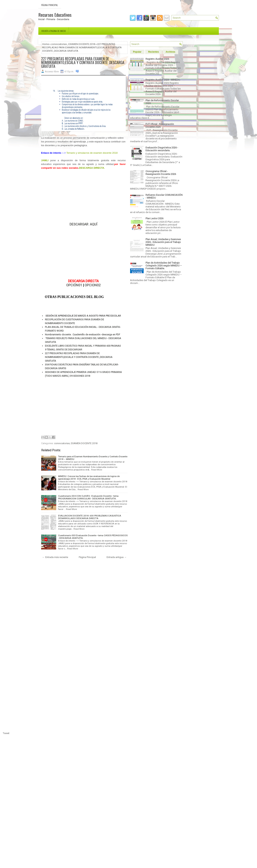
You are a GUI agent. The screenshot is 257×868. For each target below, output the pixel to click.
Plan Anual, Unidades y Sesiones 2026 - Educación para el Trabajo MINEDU (163, 242)
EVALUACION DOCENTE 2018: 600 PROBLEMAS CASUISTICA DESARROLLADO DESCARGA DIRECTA (90, 517)
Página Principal (50, 5)
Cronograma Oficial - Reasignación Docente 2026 (161, 173)
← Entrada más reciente (55, 557)
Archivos (170, 52)
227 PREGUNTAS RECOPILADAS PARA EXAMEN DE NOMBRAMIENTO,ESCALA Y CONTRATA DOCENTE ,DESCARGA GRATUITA (83, 62)
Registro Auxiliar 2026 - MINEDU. (163, 80)
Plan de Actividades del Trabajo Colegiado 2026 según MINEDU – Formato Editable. (164, 266)
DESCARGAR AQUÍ (83, 224)
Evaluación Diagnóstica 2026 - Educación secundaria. (162, 149)
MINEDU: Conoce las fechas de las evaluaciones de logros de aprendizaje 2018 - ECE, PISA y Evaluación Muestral (89, 478)
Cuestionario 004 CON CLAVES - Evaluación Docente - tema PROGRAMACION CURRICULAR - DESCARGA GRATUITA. (88, 497)
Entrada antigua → (117, 557)
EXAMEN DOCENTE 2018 (82, 44)
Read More (97, 470)
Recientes (154, 52)
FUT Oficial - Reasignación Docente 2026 (160, 126)
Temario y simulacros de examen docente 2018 (92, 153)
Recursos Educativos (55, 15)
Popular (137, 52)
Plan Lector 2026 (154, 218)
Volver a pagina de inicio (54, 31)
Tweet (6, 733)
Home (46, 44)
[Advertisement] (83, 196)
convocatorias (59, 44)
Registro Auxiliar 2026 (157, 59)
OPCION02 (93, 285)
